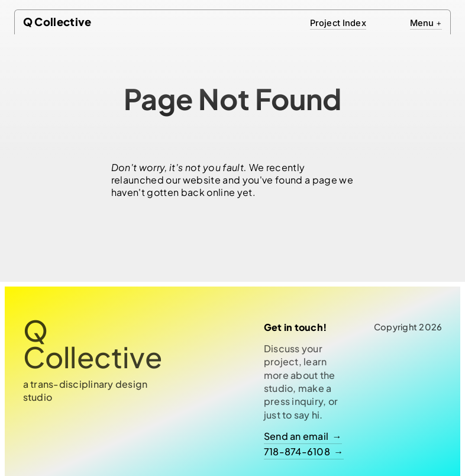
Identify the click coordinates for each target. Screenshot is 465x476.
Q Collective (57, 22)
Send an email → (303, 436)
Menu (426, 23)
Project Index (338, 23)
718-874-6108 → (304, 451)
